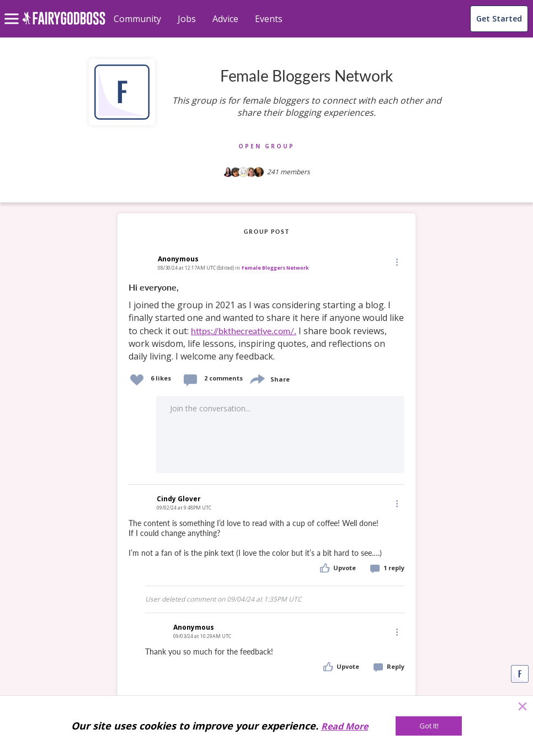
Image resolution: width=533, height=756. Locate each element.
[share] (257, 378)
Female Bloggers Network (275, 268)
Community (137, 19)
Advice (225, 19)
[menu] (13, 10)
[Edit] (396, 262)
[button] (396, 262)
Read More (345, 726)
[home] (64, 25)
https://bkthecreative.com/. (244, 331)
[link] (266, 322)
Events (269, 19)
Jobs (187, 19)
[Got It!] (429, 726)
